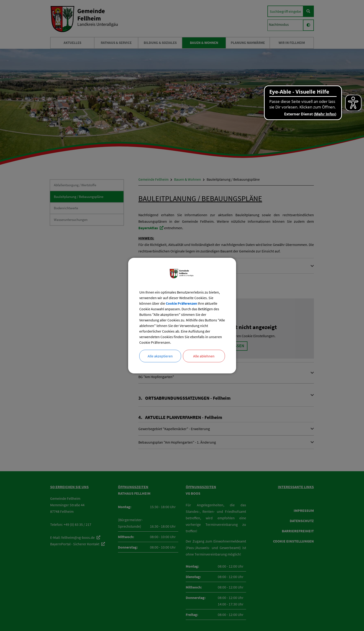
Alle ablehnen (204, 356)
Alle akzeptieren (160, 356)
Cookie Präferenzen (181, 303)
